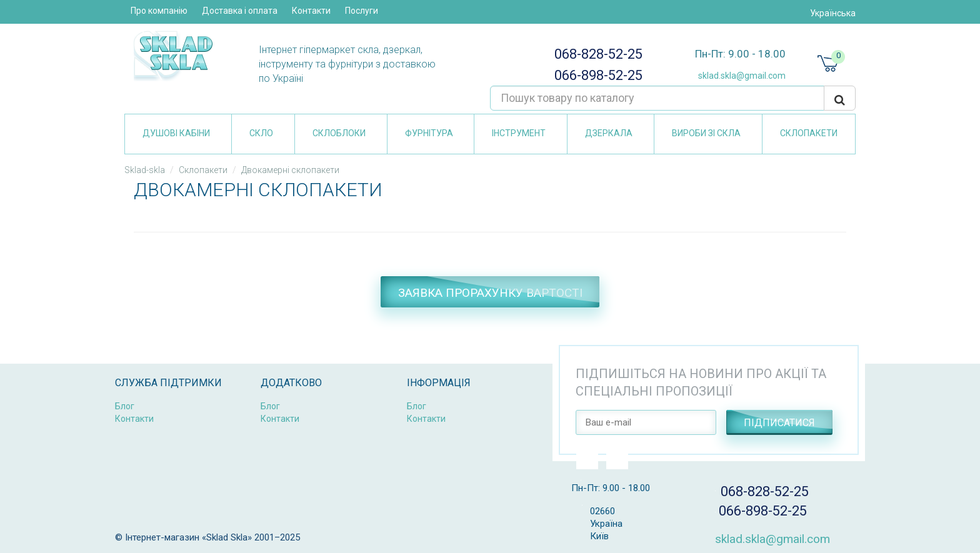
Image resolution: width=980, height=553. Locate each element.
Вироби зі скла (706, 133)
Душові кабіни (176, 133)
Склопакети (809, 133)
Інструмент (519, 133)
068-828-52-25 (596, 54)
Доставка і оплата (240, 11)
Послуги (362, 11)
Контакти (311, 11)
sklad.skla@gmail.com (737, 76)
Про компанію (159, 11)
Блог (125, 406)
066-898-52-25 (595, 75)
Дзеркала (609, 133)
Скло (261, 133)
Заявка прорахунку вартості (490, 293)
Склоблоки (339, 133)
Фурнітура (429, 133)
